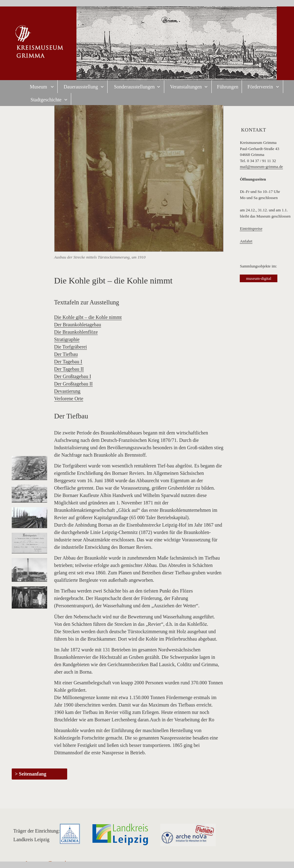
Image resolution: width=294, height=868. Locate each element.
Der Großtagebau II (73, 384)
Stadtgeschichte (46, 100)
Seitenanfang (33, 774)
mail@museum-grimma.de (261, 167)
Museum (39, 87)
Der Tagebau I (68, 362)
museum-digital (259, 278)
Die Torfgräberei (71, 347)
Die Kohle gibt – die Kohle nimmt (88, 317)
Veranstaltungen (186, 87)
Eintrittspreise (251, 228)
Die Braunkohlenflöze (76, 332)
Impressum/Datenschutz (49, 863)
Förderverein (260, 87)
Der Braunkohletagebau (78, 325)
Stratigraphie (67, 339)
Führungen (228, 87)
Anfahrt (246, 241)
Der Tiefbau (66, 354)
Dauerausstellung (81, 87)
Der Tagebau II (69, 369)
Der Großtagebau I (73, 376)
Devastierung (67, 391)
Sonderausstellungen (134, 87)
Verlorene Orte (69, 399)
